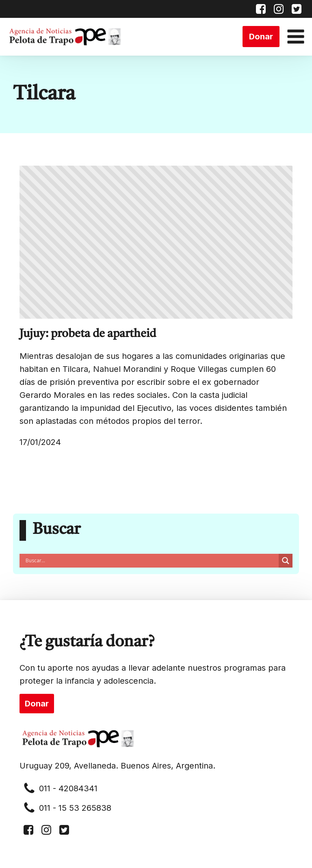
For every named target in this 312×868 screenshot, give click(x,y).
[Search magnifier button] (286, 561)
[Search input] (151, 561)
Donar (261, 37)
